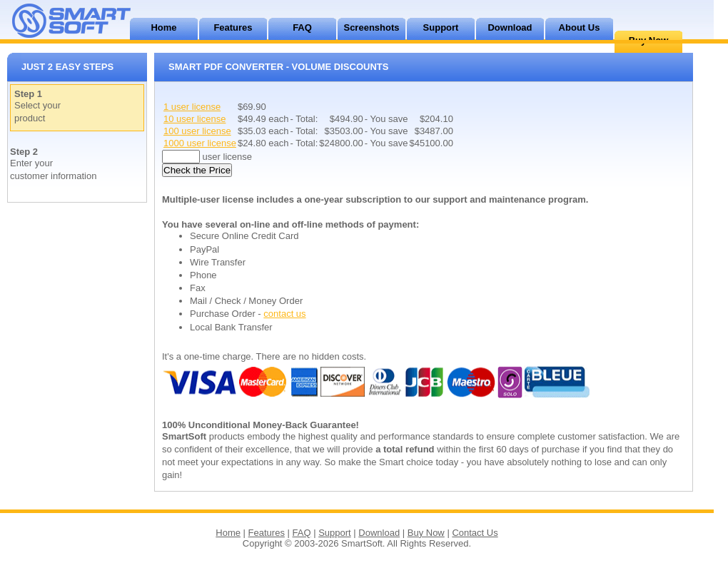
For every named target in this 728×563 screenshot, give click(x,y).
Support (441, 27)
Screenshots (371, 27)
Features (233, 27)
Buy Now (426, 533)
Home (163, 27)
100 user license (197, 131)
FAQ (302, 27)
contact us (284, 314)
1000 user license (200, 143)
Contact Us (475, 533)
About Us (580, 27)
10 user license (194, 119)
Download (510, 27)
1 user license (192, 107)
